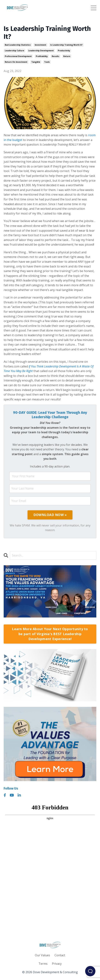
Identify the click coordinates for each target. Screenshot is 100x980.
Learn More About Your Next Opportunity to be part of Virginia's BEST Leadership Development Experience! (50, 634)
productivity (64, 51)
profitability (42, 56)
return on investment (16, 62)
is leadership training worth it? (66, 45)
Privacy (57, 964)
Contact (60, 955)
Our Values (42, 955)
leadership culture (14, 51)
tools (47, 62)
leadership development (41, 51)
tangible (36, 62)
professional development (18, 56)
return (67, 56)
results (56, 56)
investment (40, 45)
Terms (43, 964)
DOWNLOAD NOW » (50, 515)
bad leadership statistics (18, 45)
